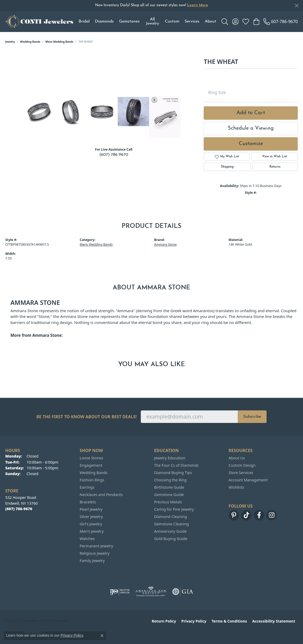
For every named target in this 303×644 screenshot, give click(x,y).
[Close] (297, 6)
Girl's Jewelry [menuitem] (91, 524)
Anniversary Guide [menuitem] (170, 531)
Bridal (84, 21)
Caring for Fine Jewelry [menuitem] (174, 509)
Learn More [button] (198, 5)
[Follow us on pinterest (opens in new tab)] (234, 515)
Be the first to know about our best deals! (87, 417)
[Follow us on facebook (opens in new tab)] (259, 515)
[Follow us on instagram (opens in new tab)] (272, 515)
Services (192, 21)
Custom (172, 21)
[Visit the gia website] (183, 592)
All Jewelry (152, 21)
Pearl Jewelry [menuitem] (91, 509)
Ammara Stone (165, 244)
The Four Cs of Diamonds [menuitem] (176, 465)
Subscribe (252, 417)
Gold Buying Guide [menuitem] (171, 539)
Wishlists (236, 487)
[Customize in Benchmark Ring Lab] (165, 117)
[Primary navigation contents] (147, 21)
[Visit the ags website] (151, 592)
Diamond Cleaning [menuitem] (171, 517)
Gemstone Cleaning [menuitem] (172, 524)
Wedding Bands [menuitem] (94, 473)
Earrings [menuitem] (87, 487)
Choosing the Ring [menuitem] (170, 480)
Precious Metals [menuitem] (168, 502)
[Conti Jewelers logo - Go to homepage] (39, 21)
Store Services (241, 473)
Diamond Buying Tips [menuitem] (173, 473)
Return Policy (164, 621)
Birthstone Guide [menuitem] (169, 487)
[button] (225, 21)
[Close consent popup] (102, 636)
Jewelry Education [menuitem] (170, 458)
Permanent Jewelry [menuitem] (96, 546)
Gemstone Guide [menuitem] (169, 495)
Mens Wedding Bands (59, 42)
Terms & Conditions (229, 621)
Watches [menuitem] (87, 539)
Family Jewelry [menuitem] (92, 561)
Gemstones (129, 21)
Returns (275, 167)
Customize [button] (251, 144)
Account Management (248, 480)
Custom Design (242, 465)
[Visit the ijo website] (120, 592)
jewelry (10, 42)
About (210, 21)
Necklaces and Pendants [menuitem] (101, 495)
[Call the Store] (19, 509)
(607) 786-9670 (114, 155)
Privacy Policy (194, 621)
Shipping (227, 167)
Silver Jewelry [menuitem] (91, 517)
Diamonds (104, 21)
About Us (237, 458)
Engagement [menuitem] (91, 465)
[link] (281, 21)
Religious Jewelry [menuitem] (94, 553)
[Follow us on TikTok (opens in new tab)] (246, 515)
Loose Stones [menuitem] (91, 458)
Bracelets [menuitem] (88, 502)
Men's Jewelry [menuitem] (92, 531)
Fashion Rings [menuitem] (92, 480)
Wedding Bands (30, 42)
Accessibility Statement (274, 621)
